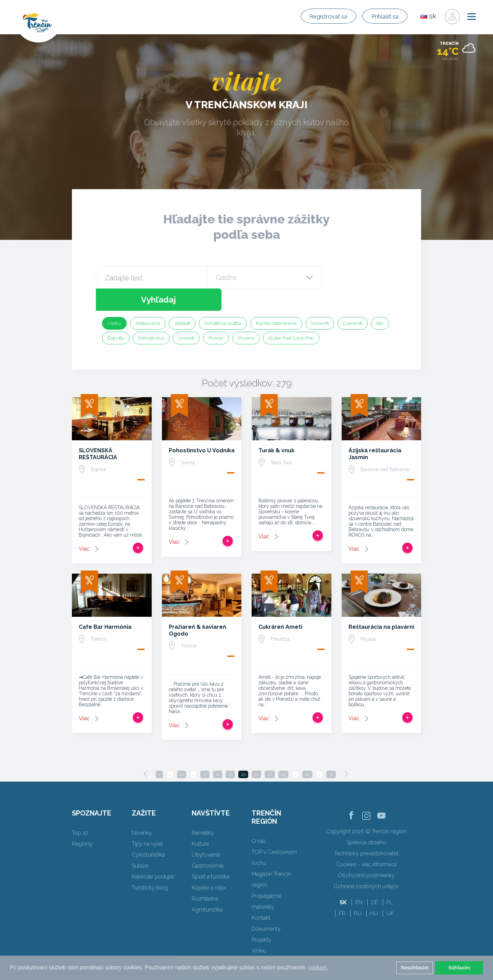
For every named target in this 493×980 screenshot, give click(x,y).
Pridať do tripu (138, 526)
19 (230, 752)
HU (374, 891)
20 (243, 752)
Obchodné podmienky (366, 853)
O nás (259, 819)
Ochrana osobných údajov (366, 864)
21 (256, 752)
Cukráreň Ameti (280, 605)
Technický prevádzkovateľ (366, 831)
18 (218, 752)
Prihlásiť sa (379, 16)
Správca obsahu (366, 820)
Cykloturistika (148, 832)
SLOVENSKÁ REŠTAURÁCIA (98, 432)
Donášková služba (223, 301)
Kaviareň (320, 301)
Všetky (114, 301)
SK (343, 880)
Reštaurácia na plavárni (381, 605)
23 (283, 752)
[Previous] (146, 752)
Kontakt (261, 896)
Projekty (262, 917)
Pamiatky (203, 811)
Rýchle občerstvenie (276, 301)
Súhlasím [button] (459, 968)
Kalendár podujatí (153, 854)
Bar (380, 301)
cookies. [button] (318, 967)
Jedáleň (182, 301)
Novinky (142, 811)
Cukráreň (352, 301)
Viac (84, 526)
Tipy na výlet (147, 822)
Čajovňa (116, 316)
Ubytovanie (206, 832)
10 (182, 752)
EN (359, 880)
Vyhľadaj (359, 277)
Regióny (82, 822)
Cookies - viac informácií (366, 842)
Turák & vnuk (276, 428)
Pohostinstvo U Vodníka (202, 428)
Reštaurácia (148, 301)
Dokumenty (266, 906)
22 (270, 752)
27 (307, 752)
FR (342, 891)
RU (358, 891)
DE (375, 880)
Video (259, 928)
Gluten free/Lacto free (291, 316)
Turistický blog (150, 865)
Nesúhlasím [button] (415, 968)
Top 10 (80, 811)
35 (331, 752)
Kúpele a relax (209, 865)
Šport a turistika (211, 854)
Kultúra (200, 822)
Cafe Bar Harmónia (105, 605)
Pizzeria (246, 316)
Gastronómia (208, 843)
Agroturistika (207, 887)
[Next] (346, 752)
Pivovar (216, 316)
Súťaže (140, 843)
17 (205, 752)
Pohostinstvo (151, 316)
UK (390, 891)
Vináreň (186, 316)
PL (390, 880)
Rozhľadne (205, 876)
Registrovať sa (312, 16)
